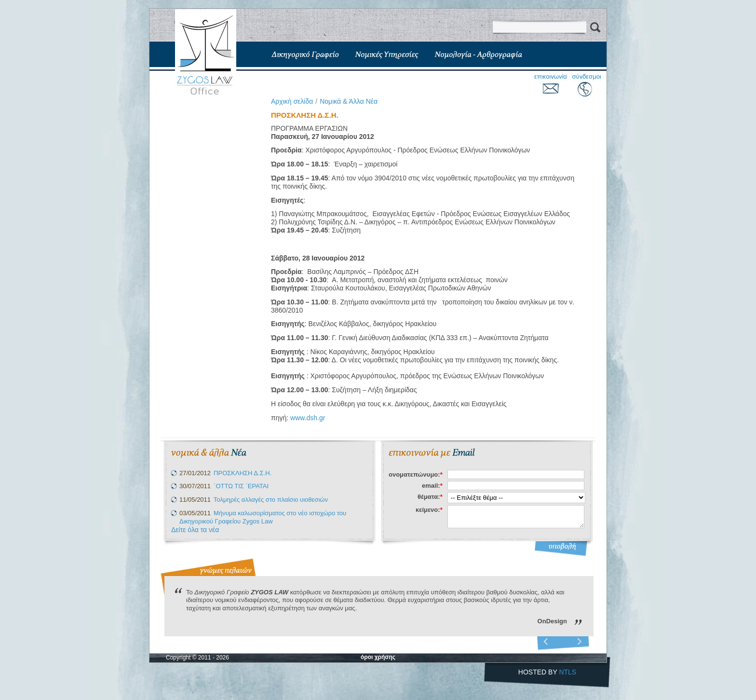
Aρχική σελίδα (292, 101)
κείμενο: (429, 510)
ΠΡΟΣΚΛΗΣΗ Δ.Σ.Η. (243, 473)
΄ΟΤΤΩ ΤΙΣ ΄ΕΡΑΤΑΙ (241, 486)
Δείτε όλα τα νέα (195, 530)
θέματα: (430, 497)
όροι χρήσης (378, 657)
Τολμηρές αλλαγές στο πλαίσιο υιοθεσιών (271, 500)
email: (432, 486)
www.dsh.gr (308, 418)
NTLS (567, 672)
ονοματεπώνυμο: (416, 474)
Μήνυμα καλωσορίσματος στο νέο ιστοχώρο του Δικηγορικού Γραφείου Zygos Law (263, 517)
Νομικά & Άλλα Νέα (349, 101)
